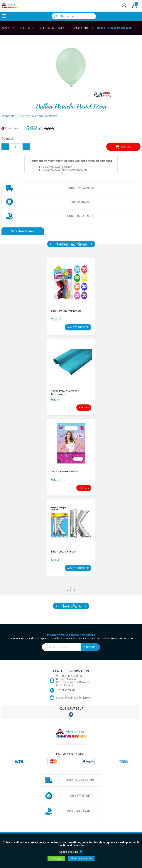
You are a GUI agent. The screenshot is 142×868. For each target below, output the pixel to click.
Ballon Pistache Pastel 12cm (115, 28)
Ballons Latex (81, 28)
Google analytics (69, 852)
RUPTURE (123, 147)
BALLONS (24, 28)
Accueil (6, 28)
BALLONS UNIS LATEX (51, 28)
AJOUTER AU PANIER (78, 327)
